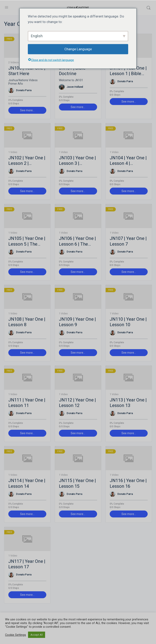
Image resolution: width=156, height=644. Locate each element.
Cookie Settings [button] (16, 635)
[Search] (148, 8)
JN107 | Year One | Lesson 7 (128, 241)
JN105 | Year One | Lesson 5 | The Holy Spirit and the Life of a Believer (27, 241)
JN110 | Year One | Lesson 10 (128, 322)
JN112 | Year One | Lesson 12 (77, 403)
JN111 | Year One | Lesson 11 (27, 403)
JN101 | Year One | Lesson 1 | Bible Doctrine (128, 71)
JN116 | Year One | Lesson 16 (128, 483)
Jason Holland (75, 87)
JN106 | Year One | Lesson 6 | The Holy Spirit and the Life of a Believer (77, 241)
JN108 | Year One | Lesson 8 (27, 322)
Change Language (78, 49)
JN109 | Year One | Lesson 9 (77, 322)
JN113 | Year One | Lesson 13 (128, 403)
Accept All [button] (37, 635)
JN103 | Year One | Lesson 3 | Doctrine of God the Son (77, 161)
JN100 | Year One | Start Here (27, 71)
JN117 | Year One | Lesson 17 (27, 564)
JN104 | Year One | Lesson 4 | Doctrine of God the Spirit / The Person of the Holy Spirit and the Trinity (128, 161)
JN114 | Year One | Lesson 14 (27, 483)
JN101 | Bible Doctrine (72, 71)
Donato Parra (24, 90)
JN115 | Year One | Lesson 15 (77, 483)
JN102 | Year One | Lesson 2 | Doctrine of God (27, 161)
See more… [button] (27, 110)
